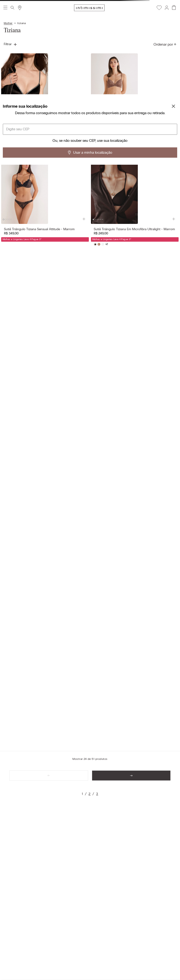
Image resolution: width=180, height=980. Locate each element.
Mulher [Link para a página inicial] (8, 23)
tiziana (22, 23)
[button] (166, 8)
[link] (82, 794)
